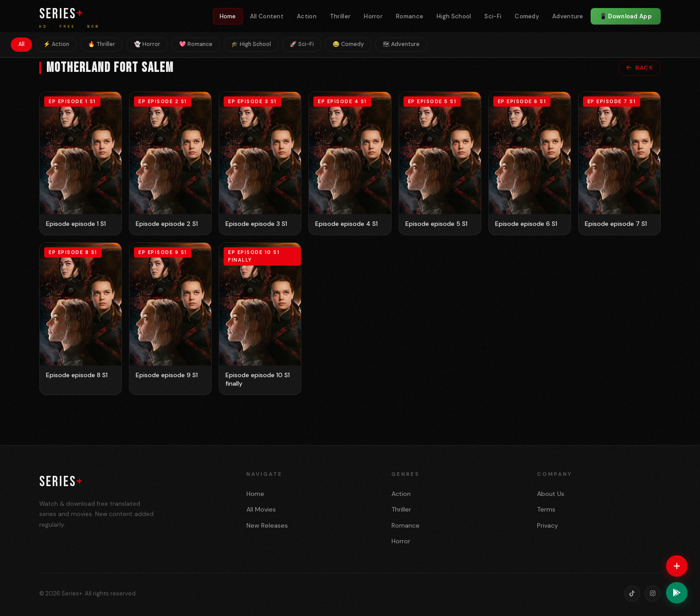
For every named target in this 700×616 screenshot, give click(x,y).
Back (640, 68)
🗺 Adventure (401, 44)
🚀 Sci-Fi (302, 44)
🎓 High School (251, 44)
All (21, 44)
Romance (410, 16)
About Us (551, 494)
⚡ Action (56, 44)
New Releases (267, 525)
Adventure (568, 16)
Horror (373, 16)
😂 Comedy (348, 44)
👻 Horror (147, 44)
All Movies (261, 509)
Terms (546, 509)
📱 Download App (626, 16)
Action (307, 16)
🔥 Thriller (102, 44)
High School (454, 16)
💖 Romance (196, 44)
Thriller (340, 16)
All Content (267, 16)
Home (228, 16)
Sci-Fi (493, 16)
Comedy (527, 16)
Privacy (548, 525)
